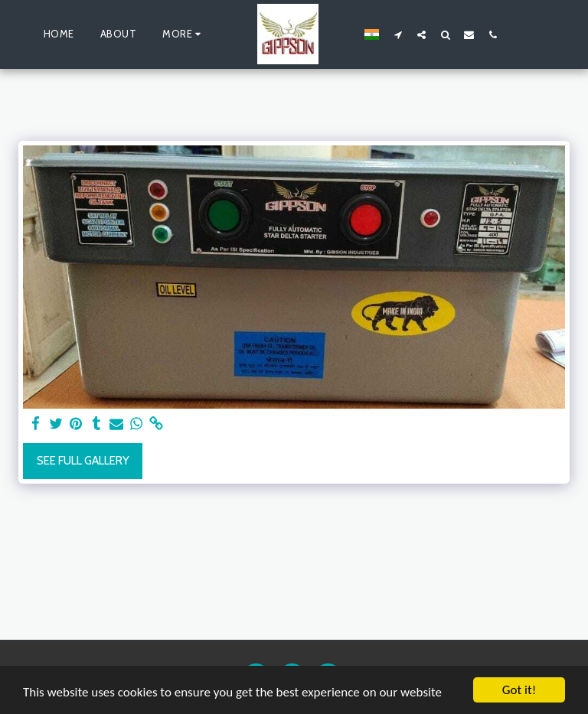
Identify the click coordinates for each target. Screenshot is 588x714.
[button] (398, 34)
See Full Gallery (83, 461)
